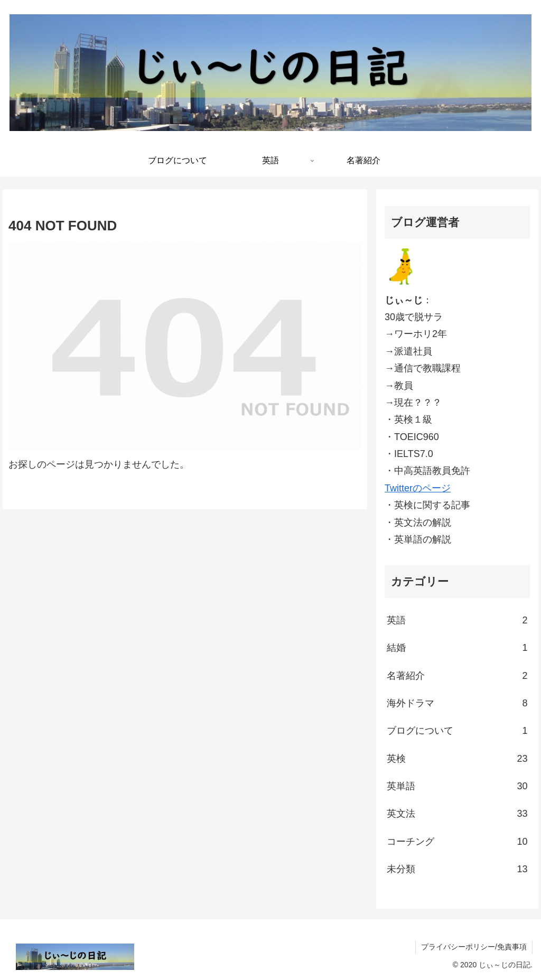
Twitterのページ (418, 488)
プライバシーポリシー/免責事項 (474, 947)
